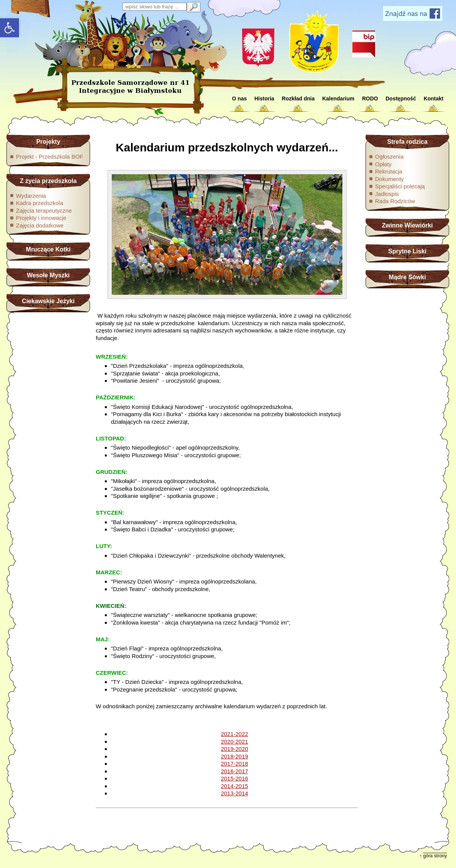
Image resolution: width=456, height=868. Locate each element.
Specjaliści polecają (400, 186)
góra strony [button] (435, 856)
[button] (9, 28)
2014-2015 (234, 786)
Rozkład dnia (298, 99)
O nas (240, 99)
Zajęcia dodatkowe (40, 225)
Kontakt (434, 99)
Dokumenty (389, 179)
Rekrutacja (389, 171)
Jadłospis (387, 194)
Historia (264, 99)
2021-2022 (234, 734)
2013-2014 (234, 793)
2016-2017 (234, 771)
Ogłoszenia (389, 157)
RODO (370, 99)
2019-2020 (234, 749)
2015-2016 (234, 778)
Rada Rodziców (395, 201)
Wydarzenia (31, 196)
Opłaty (383, 164)
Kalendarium (338, 99)
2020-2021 (234, 742)
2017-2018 (234, 764)
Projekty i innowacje (41, 218)
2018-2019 (234, 756)
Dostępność (401, 99)
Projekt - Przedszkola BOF (50, 157)
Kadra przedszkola (40, 203)
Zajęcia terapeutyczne (44, 211)
